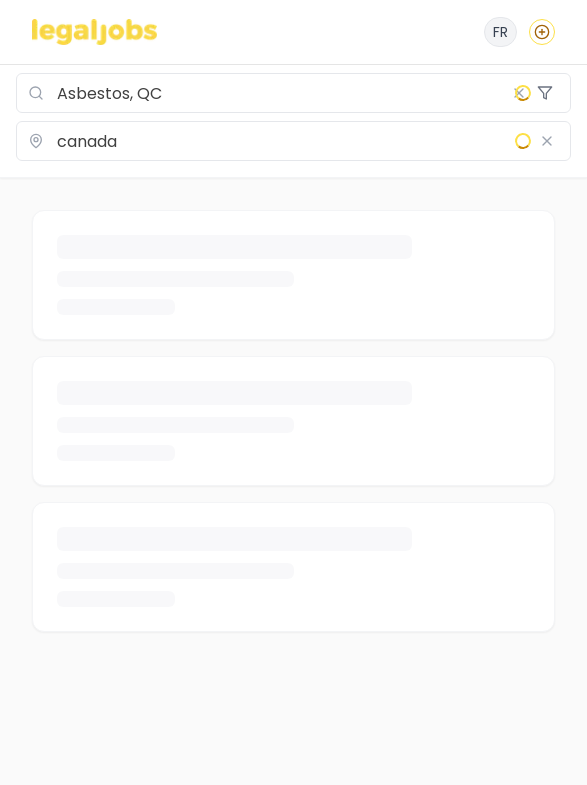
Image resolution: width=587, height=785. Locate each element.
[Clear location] (547, 141)
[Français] (500, 32)
